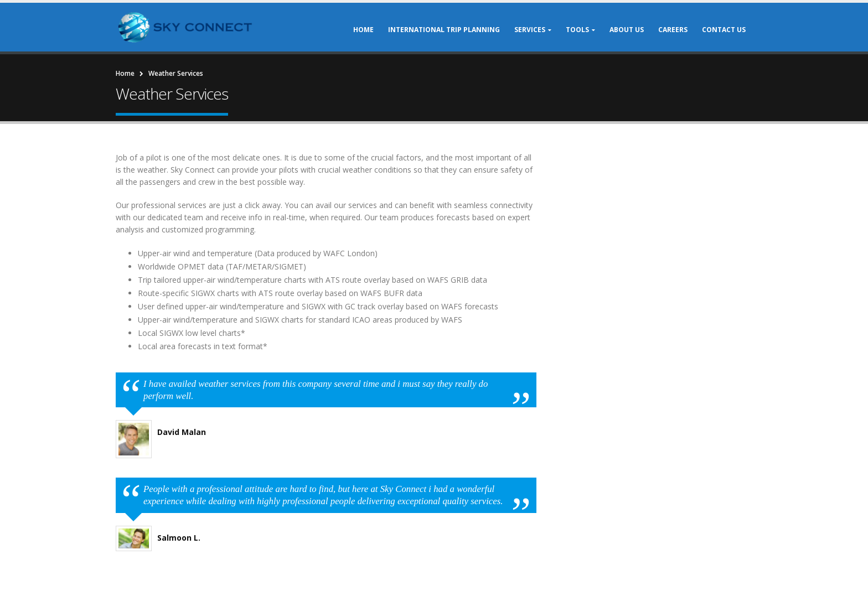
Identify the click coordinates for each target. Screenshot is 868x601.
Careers (673, 30)
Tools (577, 30)
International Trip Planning (444, 30)
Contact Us (724, 30)
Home (363, 30)
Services (530, 30)
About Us (627, 30)
